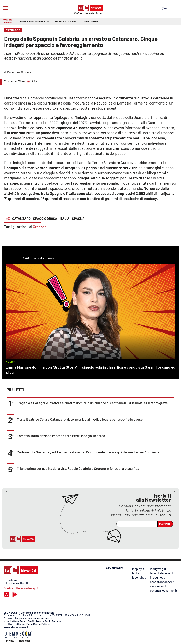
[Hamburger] (5, 8)
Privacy (10, 641)
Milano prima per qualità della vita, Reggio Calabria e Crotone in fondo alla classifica (78, 468)
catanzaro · (22, 218)
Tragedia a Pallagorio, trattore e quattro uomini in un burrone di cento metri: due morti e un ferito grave (92, 403)
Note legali (25, 641)
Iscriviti (165, 524)
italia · (65, 218)
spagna (78, 218)
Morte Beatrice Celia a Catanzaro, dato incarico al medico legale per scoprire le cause (80, 419)
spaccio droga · (46, 218)
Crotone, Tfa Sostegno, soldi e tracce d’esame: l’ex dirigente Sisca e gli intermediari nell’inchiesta (88, 452)
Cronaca (40, 227)
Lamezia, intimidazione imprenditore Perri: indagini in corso (61, 436)
